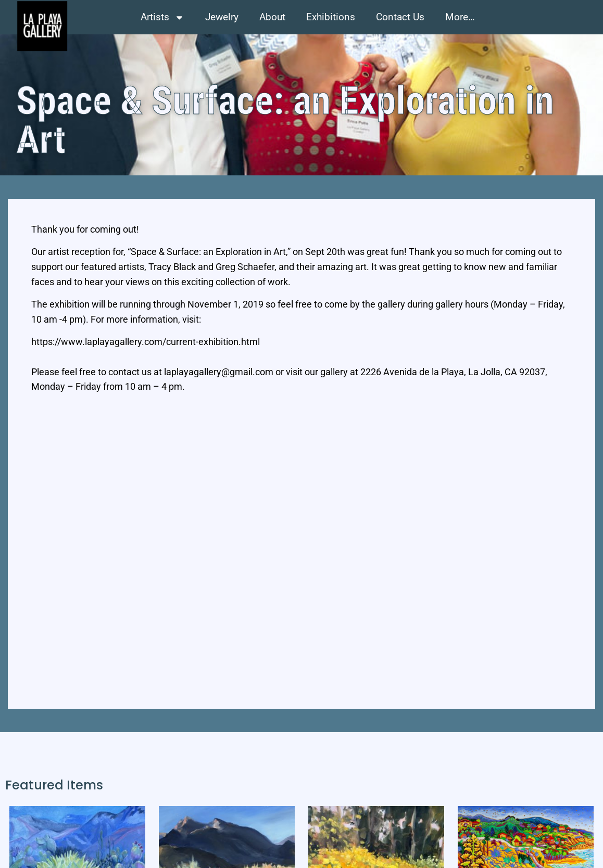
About (272, 17)
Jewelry (222, 17)
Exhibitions (331, 17)
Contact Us (400, 17)
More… (460, 17)
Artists (162, 17)
